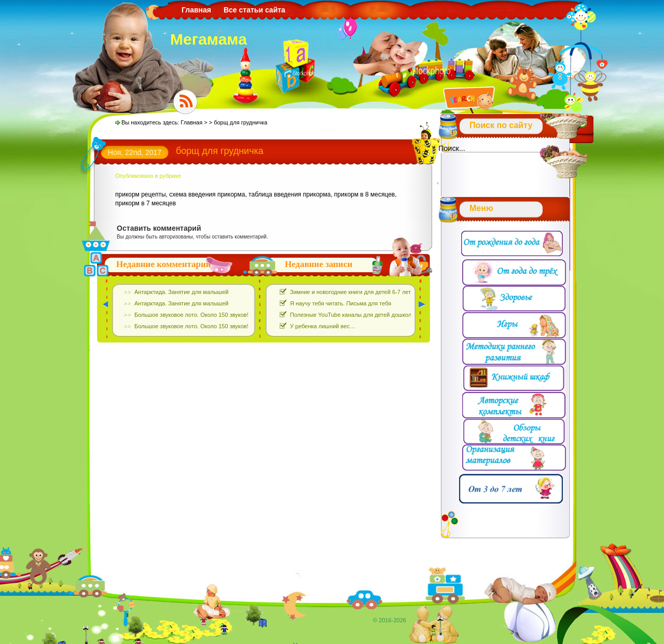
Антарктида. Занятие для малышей (181, 292)
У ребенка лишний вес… (323, 326)
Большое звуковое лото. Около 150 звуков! (191, 315)
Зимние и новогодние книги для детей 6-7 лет (350, 292)
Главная (196, 10)
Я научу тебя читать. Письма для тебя (341, 303)
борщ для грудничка (220, 151)
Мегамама (209, 39)
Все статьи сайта (254, 10)
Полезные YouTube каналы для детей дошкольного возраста (371, 315)
